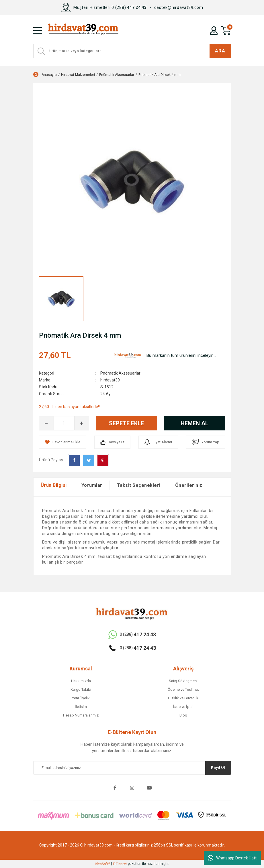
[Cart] (226, 31)
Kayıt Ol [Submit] (218, 767)
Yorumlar (92, 485)
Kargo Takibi (81, 689)
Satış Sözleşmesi (183, 681)
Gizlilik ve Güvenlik (183, 698)
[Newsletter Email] (132, 768)
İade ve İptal (183, 707)
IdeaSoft (102, 864)
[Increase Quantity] (82, 423)
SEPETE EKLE (126, 423)
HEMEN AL (194, 423)
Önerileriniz (189, 485)
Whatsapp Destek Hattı (233, 858)
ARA (220, 51)
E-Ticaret (120, 864)
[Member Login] (214, 31)
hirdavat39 (110, 380)
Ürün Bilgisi (54, 485)
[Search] (132, 51)
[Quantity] (64, 423)
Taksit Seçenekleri (139, 485)
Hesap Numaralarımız (81, 715)
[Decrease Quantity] (46, 423)
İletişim (81, 707)
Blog (183, 715)
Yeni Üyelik (81, 698)
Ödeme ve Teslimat (183, 689)
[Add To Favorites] (63, 442)
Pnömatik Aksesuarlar (120, 373)
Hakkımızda (81, 681)
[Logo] (97, 30)
